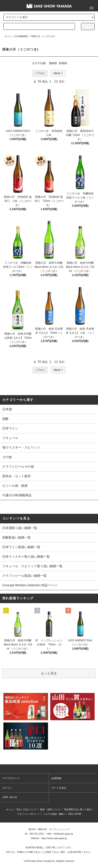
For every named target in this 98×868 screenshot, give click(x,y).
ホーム (8, 36)
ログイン (7, 788)
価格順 (53, 63)
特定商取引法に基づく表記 (78, 809)
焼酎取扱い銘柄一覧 (17, 537)
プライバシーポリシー (28, 814)
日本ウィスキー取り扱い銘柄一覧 (26, 557)
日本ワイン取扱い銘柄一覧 (21, 547)
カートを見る (59, 788)
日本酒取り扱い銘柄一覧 (20, 528)
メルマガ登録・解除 (53, 814)
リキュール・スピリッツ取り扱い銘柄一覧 (32, 566)
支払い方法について (26, 809)
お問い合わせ (10, 797)
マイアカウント (11, 778)
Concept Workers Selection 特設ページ (30, 585)
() (89, 8)
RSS (71, 814)
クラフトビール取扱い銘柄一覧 (24, 576)
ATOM (78, 814)
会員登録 (56, 778)
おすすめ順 (39, 63)
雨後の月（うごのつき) (43, 36)
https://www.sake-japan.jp (54, 838)
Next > (58, 73)
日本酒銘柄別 (21, 36)
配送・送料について (50, 809)
